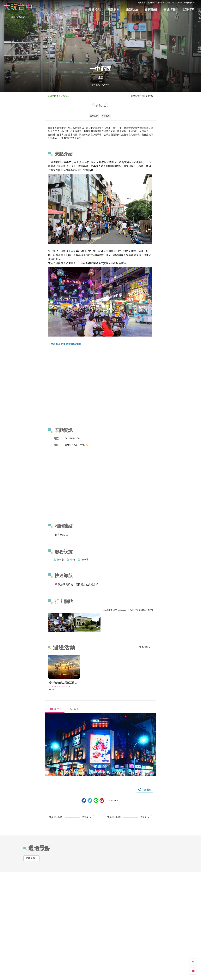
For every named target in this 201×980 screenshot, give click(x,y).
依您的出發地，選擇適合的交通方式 (76, 584)
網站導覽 (142, 3)
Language (188, 3)
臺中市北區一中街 (77, 445)
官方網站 (61, 535)
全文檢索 (151, 3)
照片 (55, 709)
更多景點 (31, 858)
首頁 (13, 17)
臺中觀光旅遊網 (18, 7)
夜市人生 (100, 106)
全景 (74, 709)
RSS (180, 3)
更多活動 (145, 647)
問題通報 (147, 790)
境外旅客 (161, 3)
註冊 (168, 3)
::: (135, 2)
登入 (174, 3)
